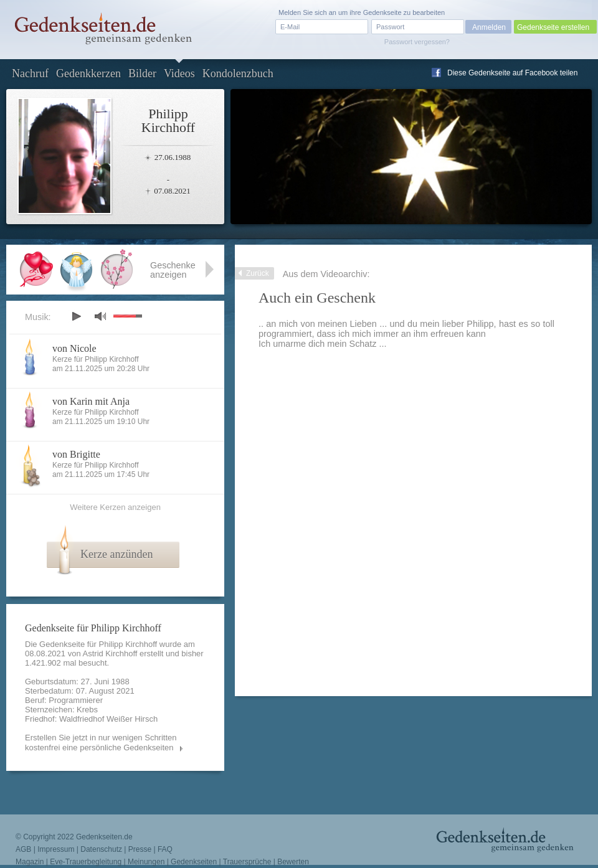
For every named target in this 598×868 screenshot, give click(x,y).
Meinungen (146, 862)
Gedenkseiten (194, 862)
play (76, 316)
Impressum (56, 849)
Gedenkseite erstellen (553, 27)
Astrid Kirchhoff (110, 653)
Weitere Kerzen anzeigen (115, 507)
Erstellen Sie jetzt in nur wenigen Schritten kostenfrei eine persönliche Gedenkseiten (101, 743)
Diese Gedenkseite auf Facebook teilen (512, 73)
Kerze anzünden (116, 554)
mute (100, 316)
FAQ (165, 849)
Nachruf (30, 73)
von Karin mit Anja (91, 401)
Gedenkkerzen (88, 73)
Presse (140, 849)
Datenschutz (101, 849)
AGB (23, 849)
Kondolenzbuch (238, 73)
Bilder (142, 73)
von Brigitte (76, 454)
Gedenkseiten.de (104, 837)
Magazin (30, 862)
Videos (179, 73)
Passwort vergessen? (417, 42)
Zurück (258, 273)
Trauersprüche (247, 862)
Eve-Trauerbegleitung (86, 862)
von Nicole (74, 348)
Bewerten (293, 862)
